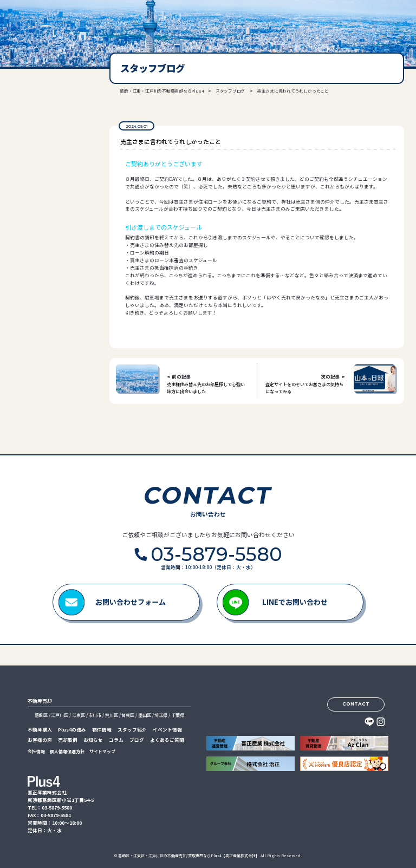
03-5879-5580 (46, 162)
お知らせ (93, 740)
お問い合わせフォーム (131, 602)
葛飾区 (41, 715)
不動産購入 (40, 730)
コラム (116, 740)
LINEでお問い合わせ (295, 602)
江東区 (79, 715)
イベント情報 (167, 730)
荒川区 (112, 715)
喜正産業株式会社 (42, 23)
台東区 (128, 715)
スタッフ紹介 (132, 730)
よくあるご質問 (167, 740)
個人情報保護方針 (67, 751)
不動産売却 (40, 701)
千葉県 (178, 715)
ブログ (137, 740)
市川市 (95, 715)
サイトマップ (102, 751)
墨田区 (145, 715)
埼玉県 (161, 715)
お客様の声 (40, 740)
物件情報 (102, 730)
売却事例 (68, 740)
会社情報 (36, 751)
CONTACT (356, 704)
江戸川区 (60, 715)
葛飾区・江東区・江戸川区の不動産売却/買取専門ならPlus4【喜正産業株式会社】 (189, 856)
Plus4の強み (72, 730)
